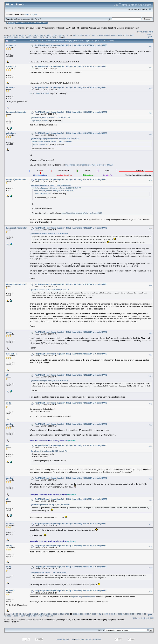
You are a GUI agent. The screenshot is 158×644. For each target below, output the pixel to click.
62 (20, 37)
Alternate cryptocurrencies (29, 28)
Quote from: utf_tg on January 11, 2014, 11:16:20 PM (49, 451)
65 (27, 37)
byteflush (10, 424)
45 (109, 35)
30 (74, 35)
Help (18, 23)
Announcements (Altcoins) (53, 28)
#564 (151, 113)
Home (11, 23)
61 (17, 37)
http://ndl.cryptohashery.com (83, 597)
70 (39, 37)
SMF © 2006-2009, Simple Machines (88, 639)
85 (64, 37)
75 (50, 37)
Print (150, 37)
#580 (151, 592)
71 (41, 37)
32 (79, 35)
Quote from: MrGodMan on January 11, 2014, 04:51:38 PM (51, 185)
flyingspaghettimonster (16, 112)
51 (124, 35)
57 (8, 37)
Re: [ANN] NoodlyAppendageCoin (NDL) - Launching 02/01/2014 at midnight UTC (71, 45)
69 (36, 37)
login (27, 14)
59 (12, 37)
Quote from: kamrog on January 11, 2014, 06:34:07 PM (49, 381)
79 (60, 37)
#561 (151, 46)
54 (131, 35)
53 (128, 35)
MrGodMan (11, 133)
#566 (151, 181)
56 (5, 37)
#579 (151, 568)
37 (90, 35)
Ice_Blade (10, 87)
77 (55, 37)
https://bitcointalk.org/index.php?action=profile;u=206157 (89, 165)
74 (48, 37)
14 (35, 35)
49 (119, 35)
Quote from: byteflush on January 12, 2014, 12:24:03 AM (50, 505)
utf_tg (8, 403)
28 (68, 35)
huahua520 (11, 45)
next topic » (150, 33)
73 (46, 37)
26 (63, 35)
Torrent (38, 19)
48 (116, 35)
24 (59, 35)
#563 (151, 89)
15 (37, 35)
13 (32, 35)
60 (15, 37)
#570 (151, 355)
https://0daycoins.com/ (39, 93)
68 (34, 37)
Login (30, 23)
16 (40, 35)
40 (98, 35)
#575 (151, 479)
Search (24, 23)
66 (29, 37)
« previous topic (142, 32)
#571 (151, 376)
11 (28, 35)
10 (25, 35)
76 (53, 37)
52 (126, 35)
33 (81, 35)
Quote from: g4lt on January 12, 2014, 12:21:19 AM (48, 573)
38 (93, 35)
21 (51, 35)
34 (83, 35)
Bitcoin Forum (10, 28)
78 (58, 37)
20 (49, 35)
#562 (151, 67)
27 (66, 35)
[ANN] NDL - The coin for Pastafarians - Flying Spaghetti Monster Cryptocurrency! (102, 28)
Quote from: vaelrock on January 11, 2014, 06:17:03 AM (50, 290)
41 (100, 35)
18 (44, 35)
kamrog (9, 332)
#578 (151, 547)
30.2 (33, 19)
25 (61, 35)
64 (24, 37)
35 (86, 35)
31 (76, 35)
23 (56, 35)
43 (105, 35)
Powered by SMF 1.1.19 (65, 639)
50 (121, 35)
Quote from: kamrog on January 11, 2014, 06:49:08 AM (49, 234)
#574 (151, 446)
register (34, 14)
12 (30, 35)
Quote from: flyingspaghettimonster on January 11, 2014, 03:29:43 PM (55, 139)
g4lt (7, 375)
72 (43, 37)
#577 (151, 525)
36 (88, 35)
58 (10, 37)
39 (95, 35)
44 (107, 35)
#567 (151, 229)
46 (112, 35)
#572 (151, 404)
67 (31, 37)
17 (42, 35)
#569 (151, 333)
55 (133, 35)
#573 (151, 425)
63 (22, 37)
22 (54, 35)
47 (114, 35)
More (45, 23)
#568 (151, 285)
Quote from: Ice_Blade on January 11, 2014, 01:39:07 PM (50, 118)
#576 (151, 500)
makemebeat (11, 354)
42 (102, 35)
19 (47, 35)
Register (37, 23)
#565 (151, 134)
